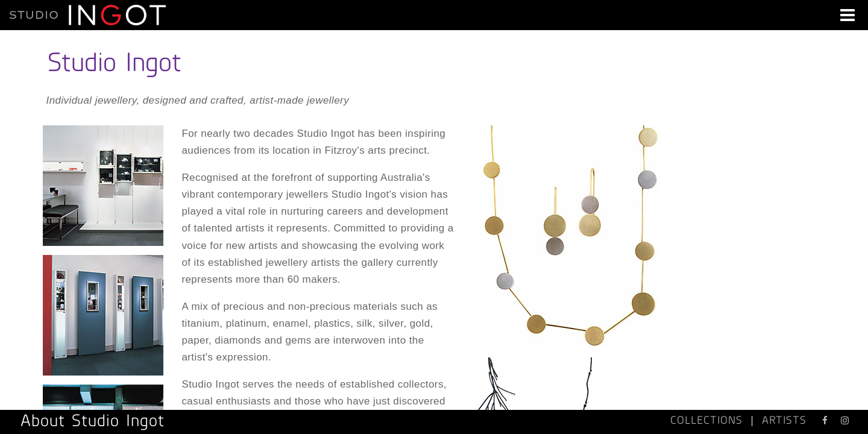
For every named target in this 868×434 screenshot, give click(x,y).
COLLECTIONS (706, 420)
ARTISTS (784, 420)
